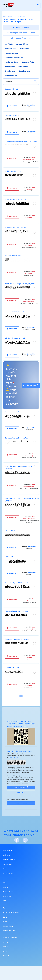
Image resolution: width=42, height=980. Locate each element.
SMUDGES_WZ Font (12, 115)
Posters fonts (23, 67)
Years (5, 922)
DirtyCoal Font (10, 531)
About (5, 951)
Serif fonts (9, 44)
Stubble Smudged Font (13, 171)
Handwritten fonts (11, 62)
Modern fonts (10, 67)
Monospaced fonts (12, 53)
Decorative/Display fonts (14, 58)
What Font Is (9, 17)
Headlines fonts (25, 71)
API (4, 901)
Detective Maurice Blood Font (15, 199)
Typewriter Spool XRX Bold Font (16, 583)
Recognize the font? (21, 787)
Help (5, 883)
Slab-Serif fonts (11, 49)
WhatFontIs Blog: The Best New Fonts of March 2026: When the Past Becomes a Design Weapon (21, 724)
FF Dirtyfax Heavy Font (13, 256)
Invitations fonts (11, 76)
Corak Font (9, 557)
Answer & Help (13, 758)
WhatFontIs (13, 831)
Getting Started (9, 892)
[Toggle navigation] (38, 5)
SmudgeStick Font (11, 89)
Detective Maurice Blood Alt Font (17, 438)
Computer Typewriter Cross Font (17, 639)
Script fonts (24, 49)
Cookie (6, 947)
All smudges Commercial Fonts (21, 33)
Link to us (7, 855)
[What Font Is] (8, 5)
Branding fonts (10, 71)
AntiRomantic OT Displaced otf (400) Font (20, 284)
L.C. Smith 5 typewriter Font (15, 338)
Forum (6, 908)
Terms (5, 942)
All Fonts (21, 17)
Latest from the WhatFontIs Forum (19, 751)
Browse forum (21, 792)
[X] (25, 840)
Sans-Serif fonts (22, 44)
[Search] (35, 82)
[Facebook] (17, 840)
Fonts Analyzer (8, 873)
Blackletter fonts (28, 62)
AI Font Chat (8, 864)
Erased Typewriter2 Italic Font (16, 228)
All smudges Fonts (21, 27)
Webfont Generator (21, 803)
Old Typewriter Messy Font (14, 312)
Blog (5, 869)
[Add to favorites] (34, 94)
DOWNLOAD (12, 106)
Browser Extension (10, 860)
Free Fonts (7, 896)
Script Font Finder (10, 931)
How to (6, 887)
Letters (6, 917)
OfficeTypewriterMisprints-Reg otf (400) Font (21, 142)
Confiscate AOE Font (12, 667)
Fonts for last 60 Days (11, 913)
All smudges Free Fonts (21, 38)
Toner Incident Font (12, 412)
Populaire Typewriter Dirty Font (16, 611)
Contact (6, 956)
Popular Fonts (8, 926)
